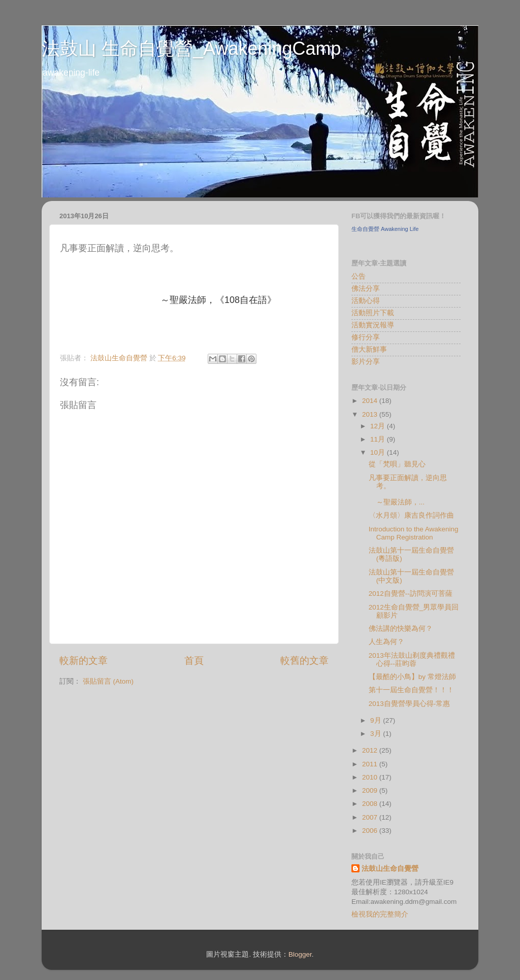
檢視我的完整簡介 (380, 914)
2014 (371, 401)
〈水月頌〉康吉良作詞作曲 (411, 515)
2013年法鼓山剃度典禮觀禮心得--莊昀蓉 (412, 660)
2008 (371, 804)
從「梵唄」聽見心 (397, 464)
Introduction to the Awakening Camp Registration (414, 533)
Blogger (300, 954)
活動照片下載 (373, 313)
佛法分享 (366, 289)
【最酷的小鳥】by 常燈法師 (412, 677)
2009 (371, 790)
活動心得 (366, 301)
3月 (377, 734)
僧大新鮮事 (369, 349)
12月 (379, 426)
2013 (371, 414)
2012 (371, 750)
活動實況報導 (373, 325)
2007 (371, 817)
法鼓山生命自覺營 (390, 869)
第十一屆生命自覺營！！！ (411, 690)
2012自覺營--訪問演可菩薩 (411, 594)
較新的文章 (84, 661)
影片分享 (366, 362)
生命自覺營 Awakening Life (385, 229)
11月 (379, 439)
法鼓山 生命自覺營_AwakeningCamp (191, 48)
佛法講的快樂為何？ (401, 629)
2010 (371, 777)
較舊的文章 (304, 661)
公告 (359, 276)
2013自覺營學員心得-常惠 (410, 704)
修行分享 (366, 337)
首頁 (194, 661)
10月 (379, 452)
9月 (377, 720)
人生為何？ (386, 642)
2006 (371, 831)
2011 (371, 764)
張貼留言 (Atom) (108, 681)
